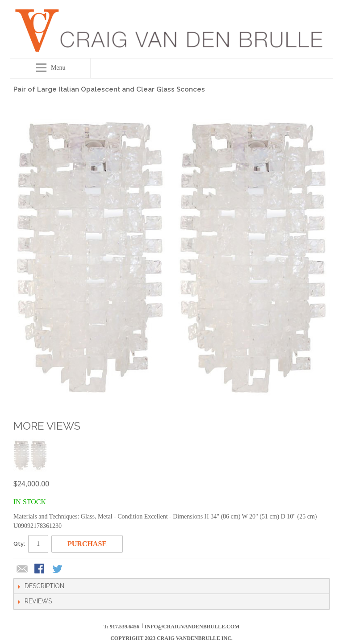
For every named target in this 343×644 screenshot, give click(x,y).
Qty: (19, 544)
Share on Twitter (58, 569)
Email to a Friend (22, 569)
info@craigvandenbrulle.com (192, 627)
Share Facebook (40, 569)
